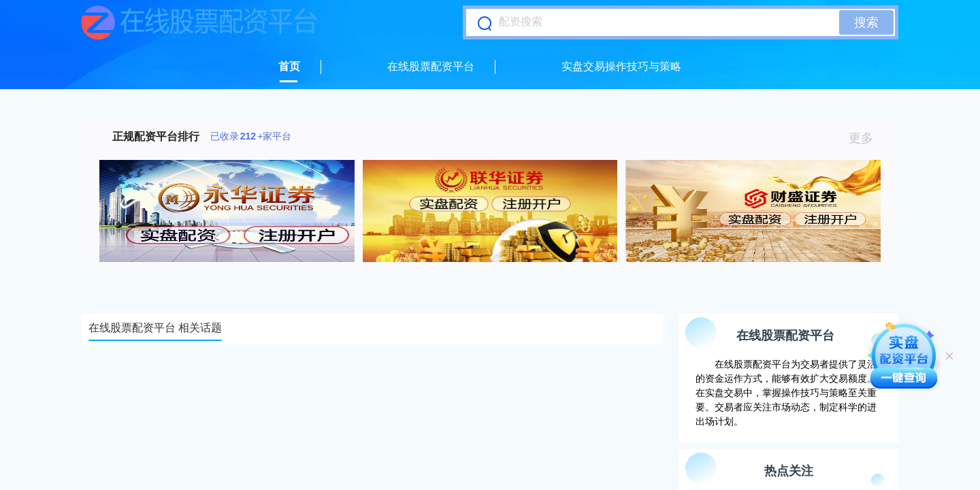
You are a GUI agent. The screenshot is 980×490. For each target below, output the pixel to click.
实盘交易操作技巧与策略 (621, 66)
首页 (289, 66)
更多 (867, 138)
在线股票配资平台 (431, 66)
